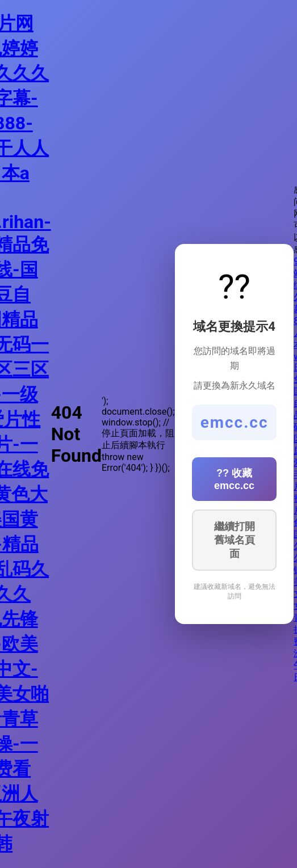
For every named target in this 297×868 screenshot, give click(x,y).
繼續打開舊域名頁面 (235, 540)
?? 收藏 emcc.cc (234, 479)
